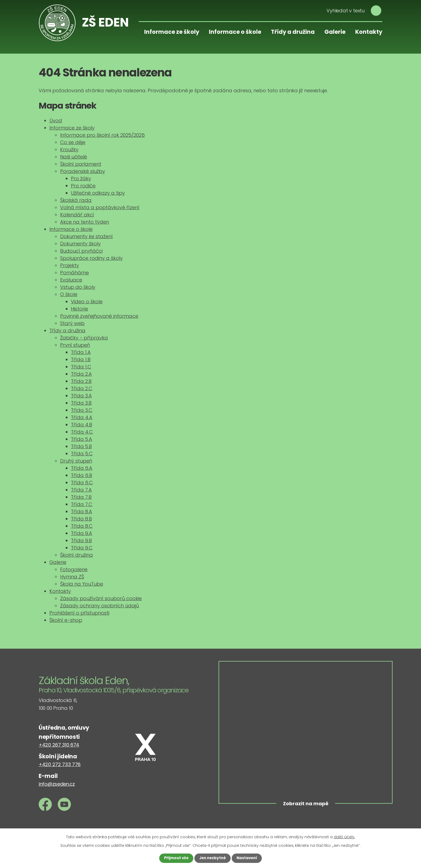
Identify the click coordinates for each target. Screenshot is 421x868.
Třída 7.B (81, 497)
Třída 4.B (81, 425)
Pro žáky (81, 178)
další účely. (344, 837)
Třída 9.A (81, 533)
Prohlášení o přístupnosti (79, 613)
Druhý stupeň (76, 461)
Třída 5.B (81, 446)
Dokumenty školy (80, 244)
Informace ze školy (172, 32)
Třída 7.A (81, 490)
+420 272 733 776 (60, 764)
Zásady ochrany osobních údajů (99, 606)
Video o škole (87, 302)
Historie (79, 309)
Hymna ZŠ (72, 577)
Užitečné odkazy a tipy (98, 193)
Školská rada (76, 200)
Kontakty (369, 32)
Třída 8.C (82, 526)
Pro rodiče (83, 186)
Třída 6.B (81, 475)
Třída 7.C (82, 504)
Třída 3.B (81, 403)
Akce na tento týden (85, 222)
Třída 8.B (81, 519)
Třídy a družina (293, 32)
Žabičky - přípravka (84, 338)
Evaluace (71, 280)
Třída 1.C (81, 367)
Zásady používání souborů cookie (101, 598)
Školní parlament (81, 164)
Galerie (335, 32)
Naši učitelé (74, 157)
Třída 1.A (81, 352)
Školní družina (77, 555)
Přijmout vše (175, 858)
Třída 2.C (82, 388)
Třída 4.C (82, 432)
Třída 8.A (81, 511)
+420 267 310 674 (59, 745)
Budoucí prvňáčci (81, 251)
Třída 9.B (81, 540)
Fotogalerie (74, 569)
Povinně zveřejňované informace (99, 316)
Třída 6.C (82, 483)
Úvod (56, 121)
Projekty (70, 265)
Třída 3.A (81, 396)
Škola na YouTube (82, 584)
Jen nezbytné (213, 858)
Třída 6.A (82, 468)
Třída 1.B (81, 359)
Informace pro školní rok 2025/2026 (102, 135)
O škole (69, 294)
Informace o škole (235, 32)
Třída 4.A (82, 417)
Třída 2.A (81, 374)
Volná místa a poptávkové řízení (100, 207)
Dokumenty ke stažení (86, 236)
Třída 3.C (82, 410)
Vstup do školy (78, 287)
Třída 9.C (82, 548)
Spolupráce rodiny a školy (91, 258)
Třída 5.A (81, 439)
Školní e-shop (66, 620)
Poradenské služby (83, 171)
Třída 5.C (82, 454)
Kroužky (69, 149)
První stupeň (75, 345)
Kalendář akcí (77, 215)
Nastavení (248, 858)
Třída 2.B (81, 381)
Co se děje (73, 142)
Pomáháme (75, 273)
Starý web (72, 323)
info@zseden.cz (57, 784)
